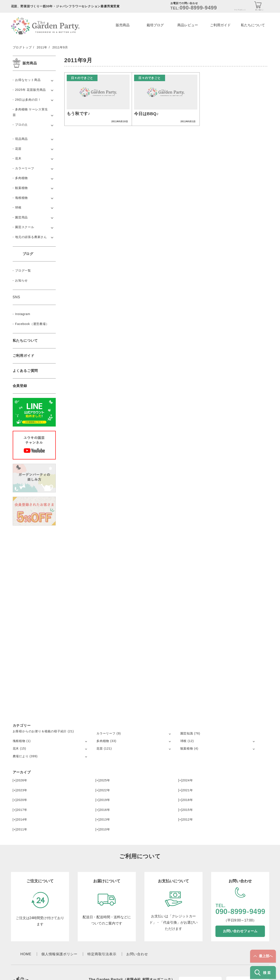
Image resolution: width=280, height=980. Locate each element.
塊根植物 (21, 198)
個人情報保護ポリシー (59, 954)
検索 (263, 973)
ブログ (28, 254)
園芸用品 (21, 217)
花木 (18, 158)
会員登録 (20, 386)
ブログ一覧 (23, 271)
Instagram (23, 314)
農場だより (21, 756)
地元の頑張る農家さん (31, 237)
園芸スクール (25, 227)
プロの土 (21, 125)
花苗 (18, 149)
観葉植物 (21, 188)
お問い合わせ (137, 954)
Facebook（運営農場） (32, 324)
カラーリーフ (25, 168)
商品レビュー (188, 25)
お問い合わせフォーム (240, 931)
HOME (26, 954)
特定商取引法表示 (102, 954)
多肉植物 (21, 178)
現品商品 (21, 139)
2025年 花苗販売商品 (30, 90)
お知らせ (21, 280)
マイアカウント (240, 10)
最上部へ (263, 956)
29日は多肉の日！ (28, 100)
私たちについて (253, 25)
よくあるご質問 (25, 371)
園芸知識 (187, 733)
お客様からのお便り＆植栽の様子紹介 (40, 731)
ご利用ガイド (220, 25)
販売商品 (123, 25)
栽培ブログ (155, 25)
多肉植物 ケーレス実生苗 (30, 112)
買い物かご (259, 10)
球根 (18, 207)
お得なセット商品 (28, 80)
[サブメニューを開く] (170, 734)
